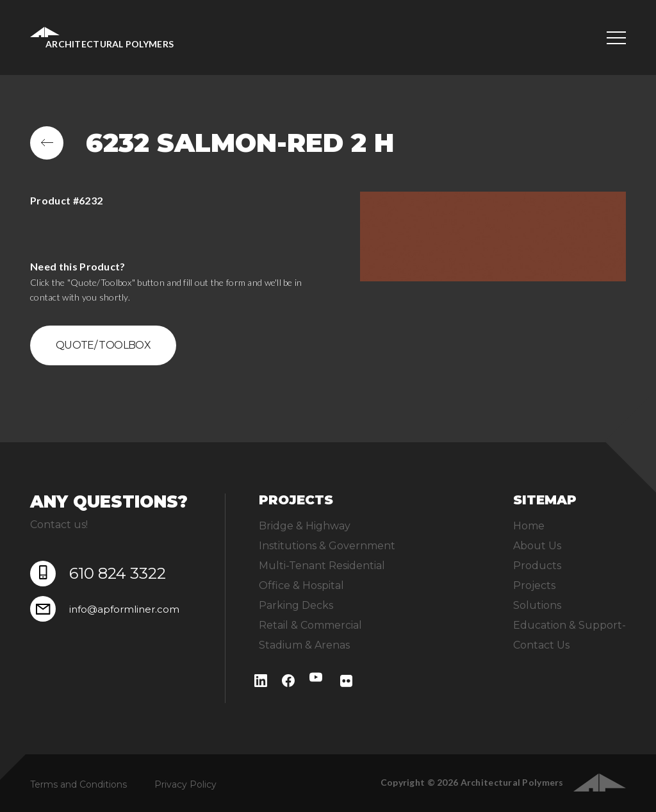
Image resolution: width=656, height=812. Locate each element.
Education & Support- (570, 625)
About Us (537, 546)
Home (529, 526)
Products (537, 566)
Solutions (537, 605)
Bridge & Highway (305, 526)
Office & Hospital (301, 585)
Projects (534, 585)
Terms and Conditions (78, 784)
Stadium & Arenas (304, 645)
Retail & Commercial (310, 625)
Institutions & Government (327, 546)
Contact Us (541, 645)
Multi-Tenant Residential (322, 566)
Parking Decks (296, 605)
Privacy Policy (185, 784)
